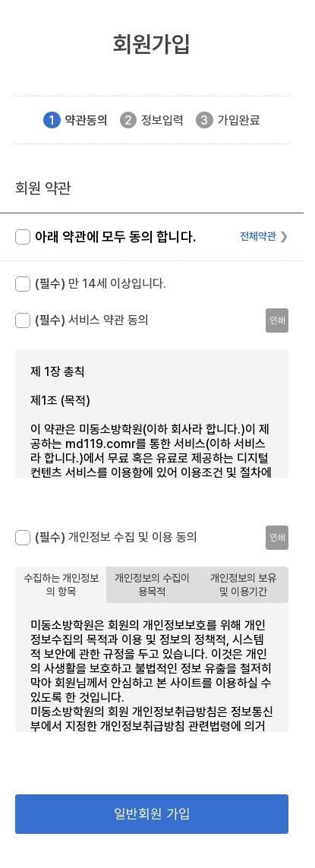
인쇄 (277, 320)
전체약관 (258, 236)
